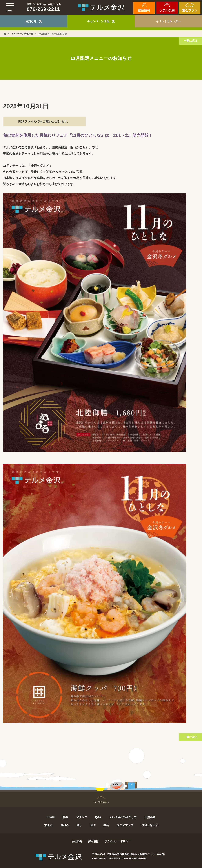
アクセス (82, 817)
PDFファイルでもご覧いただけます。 (44, 121)
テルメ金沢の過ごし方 (123, 817)
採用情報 (93, 841)
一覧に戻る (191, 41)
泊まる (48, 825)
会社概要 (77, 841)
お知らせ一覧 (34, 21)
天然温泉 (150, 817)
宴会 (106, 825)
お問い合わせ (149, 825)
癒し (79, 825)
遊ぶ (93, 825)
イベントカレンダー (168, 21)
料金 (66, 817)
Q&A (98, 817)
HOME (51, 817)
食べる (65, 825)
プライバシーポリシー (118, 841)
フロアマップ (125, 825)
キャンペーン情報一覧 (101, 21)
